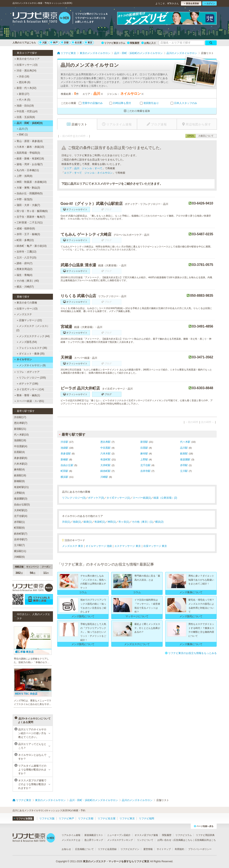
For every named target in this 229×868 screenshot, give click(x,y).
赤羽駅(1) (19, 522)
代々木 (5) (23, 100)
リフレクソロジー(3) (74, 498)
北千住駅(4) (21, 516)
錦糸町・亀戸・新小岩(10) (30, 246)
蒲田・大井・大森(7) (27, 205)
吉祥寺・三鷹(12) (25, 252)
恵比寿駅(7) (21, 423)
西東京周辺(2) (23, 269)
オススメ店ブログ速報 (146, 835)
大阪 (43, 43)
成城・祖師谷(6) (25, 228)
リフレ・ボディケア (27, 372)
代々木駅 (185, 442)
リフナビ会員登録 (107, 849)
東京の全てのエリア (27, 59)
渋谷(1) (66, 522)
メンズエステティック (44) (33, 336)
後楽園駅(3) (21, 499)
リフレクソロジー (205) (31, 378)
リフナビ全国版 (23, 818)
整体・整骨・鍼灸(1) (27, 395)
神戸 (54, 43)
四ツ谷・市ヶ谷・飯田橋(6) (31, 211)
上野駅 (144, 460)
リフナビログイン (130, 849)
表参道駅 (66, 454)
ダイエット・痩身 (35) (31, 354)
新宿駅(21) (20, 429)
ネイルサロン (23, 359)
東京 (89, 43)
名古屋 (77, 43)
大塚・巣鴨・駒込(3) (27, 188)
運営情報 (148, 849)
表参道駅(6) (21, 458)
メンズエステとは (71, 840)
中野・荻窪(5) (23, 199)
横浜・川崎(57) (24, 287)
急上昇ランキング (94, 840)
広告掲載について (84, 849)
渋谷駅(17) (20, 417)
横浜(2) (159, 522)
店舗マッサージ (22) (29, 320)
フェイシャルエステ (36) (32, 348)
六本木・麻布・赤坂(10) (29, 147)
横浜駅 (64, 477)
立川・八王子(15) (25, 258)
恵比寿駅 (105, 442)
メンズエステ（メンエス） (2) (33, 328)
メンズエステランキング (120, 840)
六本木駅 (105, 454)
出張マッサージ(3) (26, 65)
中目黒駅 (105, 448)
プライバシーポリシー (200, 849)
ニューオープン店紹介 (119, 835)
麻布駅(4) (19, 469)
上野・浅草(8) (23, 176)
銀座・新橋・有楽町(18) (29, 159)
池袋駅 (64, 448)
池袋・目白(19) (24, 106)
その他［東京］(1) (142, 522)
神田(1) (112, 522)
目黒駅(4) (19, 452)
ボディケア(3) (96, 498)
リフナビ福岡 (147, 818)
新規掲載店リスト (94, 835)
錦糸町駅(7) (21, 534)
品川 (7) (22, 129)
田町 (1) (22, 135)
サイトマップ (164, 849)
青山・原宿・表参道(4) (28, 141)
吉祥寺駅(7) (21, 539)
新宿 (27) (23, 94)
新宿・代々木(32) (25, 88)
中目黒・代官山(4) (26, 111)
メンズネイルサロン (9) (31, 365)
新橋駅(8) (19, 481)
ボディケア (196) (27, 384)
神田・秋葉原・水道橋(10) (30, 182)
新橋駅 (64, 460)
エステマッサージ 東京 (127, 546)
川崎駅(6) (19, 557)
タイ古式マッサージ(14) (29, 389)
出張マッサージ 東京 (155, 546)
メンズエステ (23, 314)
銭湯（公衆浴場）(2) (165, 498)
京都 (65, 43)
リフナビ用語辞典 (205, 835)
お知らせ (66, 849)
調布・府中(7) (23, 263)
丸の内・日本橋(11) (27, 170)
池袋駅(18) (20, 440)
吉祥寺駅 (145, 471)
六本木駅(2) (21, 464)
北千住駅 (145, 465)
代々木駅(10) (21, 435)
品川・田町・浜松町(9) (28, 123)
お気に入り (149, 43)
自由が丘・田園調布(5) (28, 193)
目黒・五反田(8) (25, 117)
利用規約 (179, 849)
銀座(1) (88, 522)
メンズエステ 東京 (73, 546)
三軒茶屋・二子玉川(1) (28, 223)
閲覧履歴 (133, 43)
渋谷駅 (64, 442)
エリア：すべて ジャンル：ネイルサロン (88, 173)
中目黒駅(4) (21, 446)
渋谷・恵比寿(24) (25, 71)
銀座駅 (184, 454)
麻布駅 (144, 454)
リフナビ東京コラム (113, 43)
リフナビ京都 (86, 818)
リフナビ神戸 (66, 818)
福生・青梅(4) (23, 275)
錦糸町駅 (105, 471)
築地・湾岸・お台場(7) (28, 164)
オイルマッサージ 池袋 (99, 546)
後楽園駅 (185, 460)
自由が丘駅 (67, 465)
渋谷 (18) (23, 77)
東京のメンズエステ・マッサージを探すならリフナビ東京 (116, 861)
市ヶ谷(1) (124, 522)
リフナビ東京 (127, 818)
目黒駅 (144, 448)
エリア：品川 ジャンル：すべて (83, 168)
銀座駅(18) (20, 475)
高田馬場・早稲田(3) (27, 153)
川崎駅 (104, 477)
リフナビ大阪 (47, 818)
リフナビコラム (184, 835)
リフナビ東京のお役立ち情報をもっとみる (191, 653)
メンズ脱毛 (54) (27, 342)
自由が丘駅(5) (22, 505)
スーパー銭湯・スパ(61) (29, 401)
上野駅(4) (19, 493)
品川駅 (184, 448)
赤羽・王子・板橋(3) (27, 234)
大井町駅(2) (21, 510)
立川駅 (184, 471)
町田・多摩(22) (24, 240)
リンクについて (145, 840)
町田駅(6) (19, 528)
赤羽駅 (184, 465)
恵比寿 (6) (23, 82)
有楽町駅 (105, 460)
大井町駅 (105, 465)
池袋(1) (77, 522)
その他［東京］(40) (27, 281)
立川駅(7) (19, 545)
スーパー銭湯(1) (142, 498)
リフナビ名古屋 (107, 818)
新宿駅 (144, 442)
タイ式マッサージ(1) (118, 498)
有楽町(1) (100, 522)
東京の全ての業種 (26, 303)
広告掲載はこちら (183, 840)
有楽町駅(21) (21, 487)
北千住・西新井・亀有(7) (30, 217)
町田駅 (64, 471)
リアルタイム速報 (71, 835)
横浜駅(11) (20, 551)
